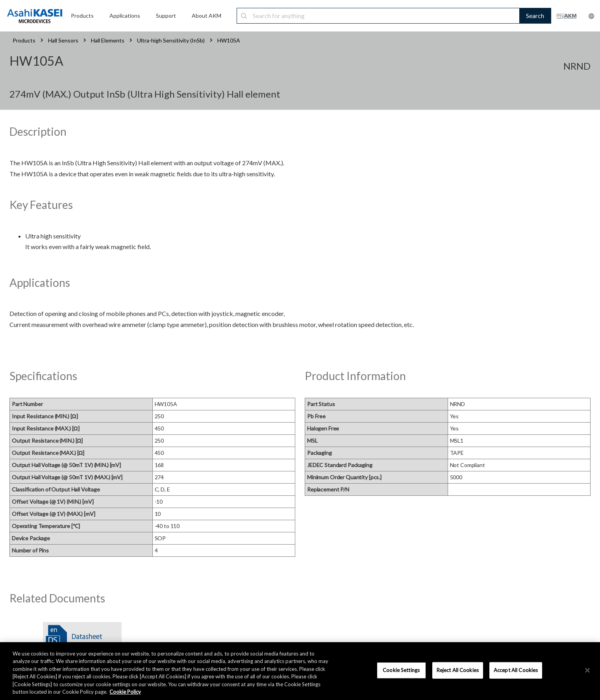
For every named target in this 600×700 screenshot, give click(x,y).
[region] (300, 671)
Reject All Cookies (458, 670)
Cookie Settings (401, 670)
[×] (587, 670)
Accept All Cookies (516, 670)
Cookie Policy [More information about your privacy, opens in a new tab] (125, 692)
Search (535, 16)
